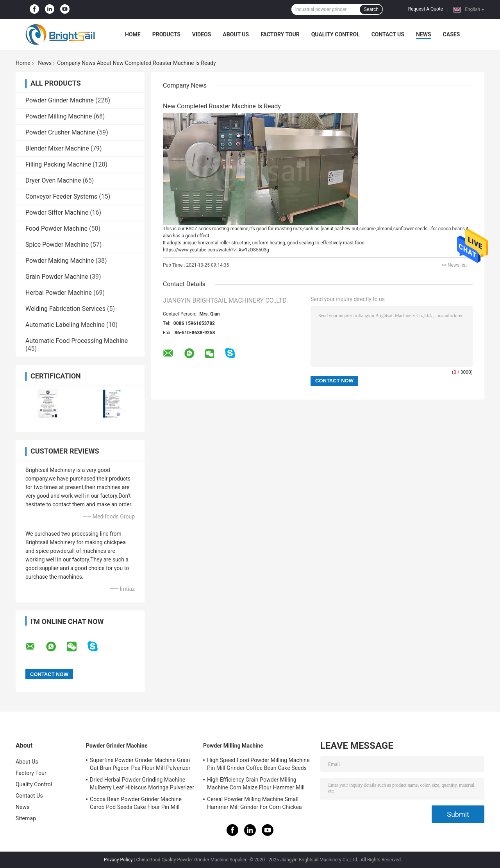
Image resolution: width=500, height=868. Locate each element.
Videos (202, 34)
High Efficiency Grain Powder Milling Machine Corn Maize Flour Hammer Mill (256, 784)
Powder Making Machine (60, 261)
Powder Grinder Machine (60, 100)
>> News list (454, 265)
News (424, 34)
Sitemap (26, 818)
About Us (236, 34)
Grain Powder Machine (57, 277)
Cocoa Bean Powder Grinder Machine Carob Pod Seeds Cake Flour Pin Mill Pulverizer (136, 804)
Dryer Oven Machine (53, 180)
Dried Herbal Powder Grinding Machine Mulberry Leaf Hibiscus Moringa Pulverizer (142, 784)
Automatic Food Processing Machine (77, 341)
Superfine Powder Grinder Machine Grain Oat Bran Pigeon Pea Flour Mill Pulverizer (140, 764)
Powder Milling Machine (59, 116)
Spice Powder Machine (57, 245)
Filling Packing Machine (58, 164)
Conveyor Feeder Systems (61, 196)
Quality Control (336, 34)
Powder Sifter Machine (57, 213)
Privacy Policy (118, 860)
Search (371, 9)
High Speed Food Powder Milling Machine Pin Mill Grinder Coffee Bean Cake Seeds (258, 764)
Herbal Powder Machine (59, 293)
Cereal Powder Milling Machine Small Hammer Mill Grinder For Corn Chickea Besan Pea (254, 804)
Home (133, 34)
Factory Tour (280, 34)
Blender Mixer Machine (57, 148)
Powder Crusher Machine (60, 132)
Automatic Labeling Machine (65, 325)
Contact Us (388, 34)
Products (166, 34)
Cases (452, 34)
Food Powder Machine (56, 229)
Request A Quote (426, 9)
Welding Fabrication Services (65, 309)
